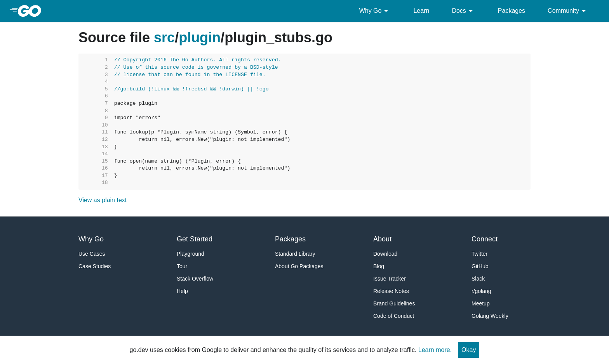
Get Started (195, 239)
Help (182, 291)
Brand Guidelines (394, 303)
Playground (191, 254)
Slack (478, 279)
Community (568, 11)
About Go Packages (299, 266)
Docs (463, 11)
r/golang (481, 291)
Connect (485, 239)
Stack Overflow (195, 279)
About (382, 239)
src (164, 37)
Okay (469, 350)
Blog (379, 266)
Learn (421, 11)
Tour (182, 266)
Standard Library (295, 254)
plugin (200, 37)
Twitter (479, 254)
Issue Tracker (390, 279)
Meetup (481, 303)
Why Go (375, 11)
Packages (512, 11)
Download (385, 254)
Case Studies (95, 266)
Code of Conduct (394, 316)
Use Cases (92, 254)
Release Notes (391, 291)
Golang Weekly (490, 316)
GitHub (480, 266)
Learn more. (435, 350)
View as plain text (103, 200)
